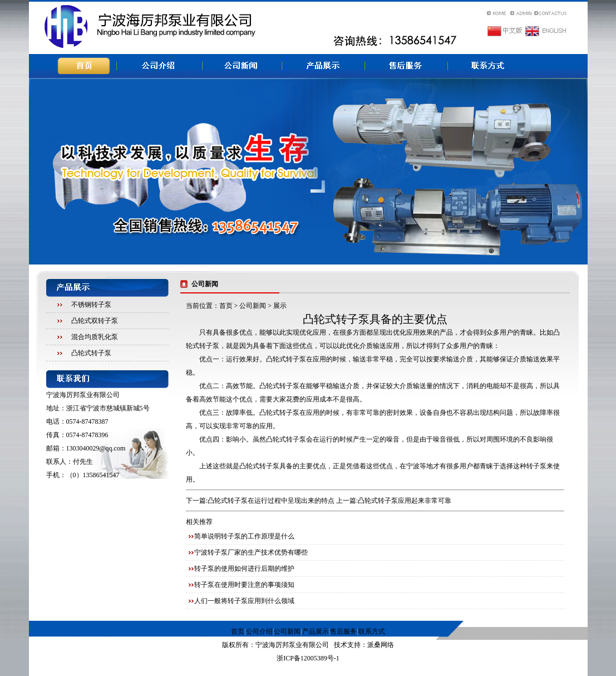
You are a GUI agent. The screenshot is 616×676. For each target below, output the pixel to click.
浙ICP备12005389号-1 (308, 658)
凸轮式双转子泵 (95, 321)
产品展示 (316, 631)
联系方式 (372, 631)
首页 (226, 306)
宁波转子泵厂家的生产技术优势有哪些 (251, 552)
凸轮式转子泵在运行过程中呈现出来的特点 (271, 501)
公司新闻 (253, 306)
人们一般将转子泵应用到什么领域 (244, 601)
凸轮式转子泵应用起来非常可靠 (405, 501)
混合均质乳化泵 (95, 337)
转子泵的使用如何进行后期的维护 (244, 569)
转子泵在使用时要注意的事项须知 (244, 585)
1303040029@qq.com (96, 448)
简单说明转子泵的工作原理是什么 (244, 536)
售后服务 (343, 631)
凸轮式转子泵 (91, 353)
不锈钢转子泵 (91, 305)
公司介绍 (259, 631)
